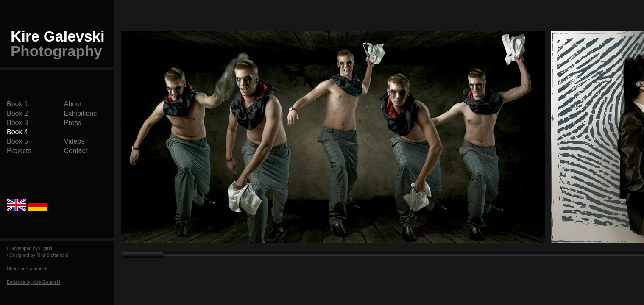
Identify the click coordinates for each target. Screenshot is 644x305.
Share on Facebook (27, 269)
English (18, 205)
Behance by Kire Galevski (33, 282)
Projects (19, 151)
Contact (76, 151)
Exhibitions (80, 113)
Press (73, 123)
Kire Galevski (58, 44)
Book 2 (17, 113)
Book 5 (17, 141)
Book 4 (17, 132)
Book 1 (17, 104)
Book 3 (17, 123)
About (73, 104)
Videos (74, 141)
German (38, 205)
